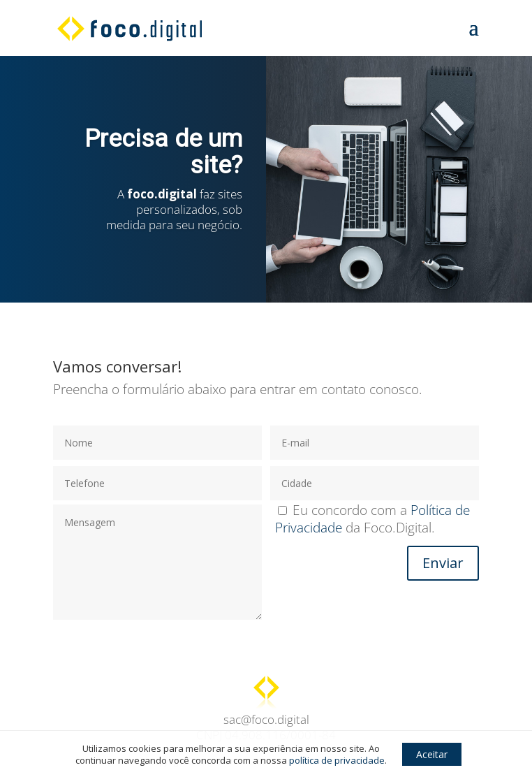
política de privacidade (337, 760)
